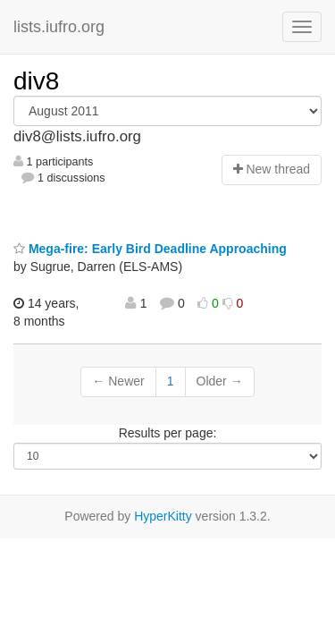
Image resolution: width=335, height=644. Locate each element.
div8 (36, 81)
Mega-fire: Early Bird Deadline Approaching (150, 249)
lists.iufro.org (59, 27)
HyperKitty (163, 516)
